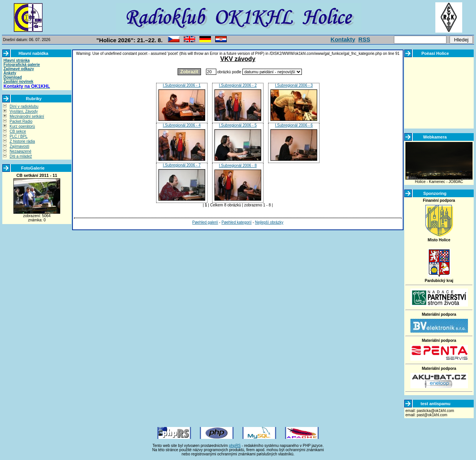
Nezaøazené (21, 151)
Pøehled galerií (205, 222)
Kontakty (343, 39)
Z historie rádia (22, 141)
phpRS (235, 446)
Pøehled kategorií (236, 222)
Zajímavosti (19, 146)
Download (13, 77)
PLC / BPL (19, 136)
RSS (364, 39)
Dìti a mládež (21, 156)
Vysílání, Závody (24, 111)
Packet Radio (21, 121)
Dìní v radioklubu (24, 106)
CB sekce (18, 131)
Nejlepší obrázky (269, 222)
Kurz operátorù (22, 126)
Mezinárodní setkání (27, 116)
